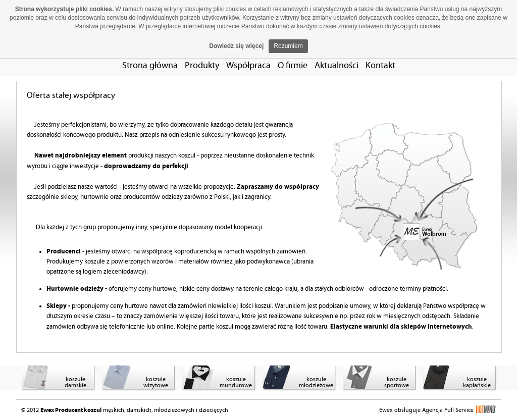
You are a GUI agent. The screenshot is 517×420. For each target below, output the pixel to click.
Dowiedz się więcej (236, 46)
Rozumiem (288, 46)
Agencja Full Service (459, 410)
